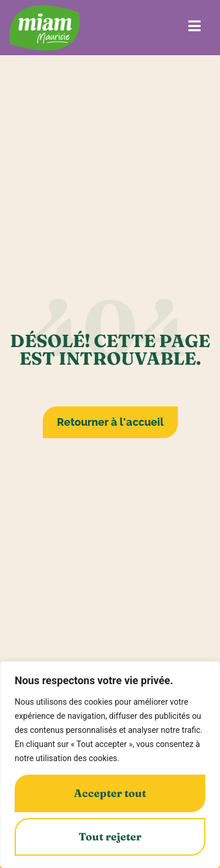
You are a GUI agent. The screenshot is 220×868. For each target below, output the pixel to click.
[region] (110, 765)
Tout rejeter (110, 837)
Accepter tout (110, 793)
